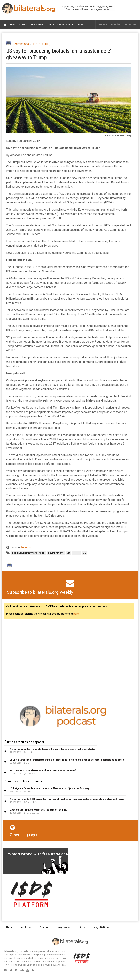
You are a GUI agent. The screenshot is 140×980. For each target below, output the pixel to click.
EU (68, 553)
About (81, 25)
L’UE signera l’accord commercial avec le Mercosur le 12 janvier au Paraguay (49, 788)
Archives (26, 927)
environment (56, 553)
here (76, 614)
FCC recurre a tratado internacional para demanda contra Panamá (43, 770)
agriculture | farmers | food (29, 553)
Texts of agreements (60, 25)
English (102, 25)
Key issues (37, 25)
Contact (45, 927)
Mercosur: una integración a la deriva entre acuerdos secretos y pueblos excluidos (53, 749)
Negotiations (19, 25)
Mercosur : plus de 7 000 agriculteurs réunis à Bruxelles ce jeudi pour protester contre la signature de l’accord (67, 799)
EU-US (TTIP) (42, 44)
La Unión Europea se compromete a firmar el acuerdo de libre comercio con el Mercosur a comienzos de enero (67, 760)
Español (116, 25)
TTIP (76, 553)
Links (82, 927)
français (131, 25)
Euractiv (26, 547)
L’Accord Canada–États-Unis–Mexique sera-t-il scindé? (38, 810)
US (84, 553)
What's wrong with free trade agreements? (47, 854)
